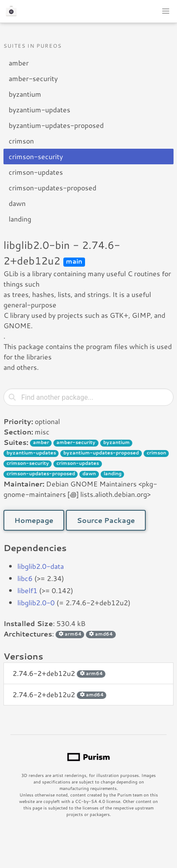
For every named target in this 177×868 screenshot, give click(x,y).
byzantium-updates (39, 109)
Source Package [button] (106, 520)
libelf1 (27, 590)
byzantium (25, 94)
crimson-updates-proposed (52, 188)
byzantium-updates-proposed (56, 125)
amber (19, 63)
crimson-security (36, 156)
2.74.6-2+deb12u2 (59, 673)
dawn (17, 203)
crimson (21, 141)
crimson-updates (36, 172)
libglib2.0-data (41, 566)
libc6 (25, 578)
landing (20, 219)
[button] (166, 11)
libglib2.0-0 (36, 602)
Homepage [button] (34, 520)
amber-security (33, 78)
